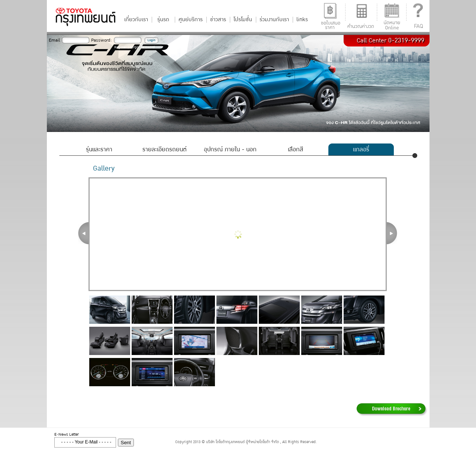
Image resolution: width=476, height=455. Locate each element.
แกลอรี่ (361, 149)
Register (120, 47)
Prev (83, 233)
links (302, 20)
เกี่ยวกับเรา (136, 20)
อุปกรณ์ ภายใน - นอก (230, 149)
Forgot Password (142, 47)
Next (392, 233)
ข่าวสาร (218, 20)
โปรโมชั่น (243, 20)
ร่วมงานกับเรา (274, 20)
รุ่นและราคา (99, 149)
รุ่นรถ (163, 20)
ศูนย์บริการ (191, 20)
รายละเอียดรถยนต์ (165, 149)
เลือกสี (295, 149)
